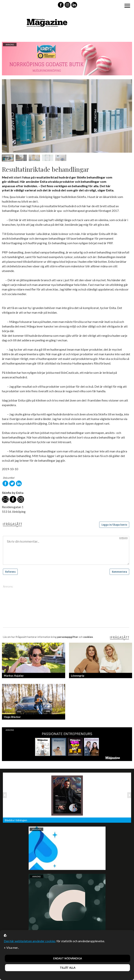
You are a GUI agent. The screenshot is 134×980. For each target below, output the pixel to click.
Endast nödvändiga (68, 958)
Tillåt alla (68, 968)
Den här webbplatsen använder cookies (30, 941)
